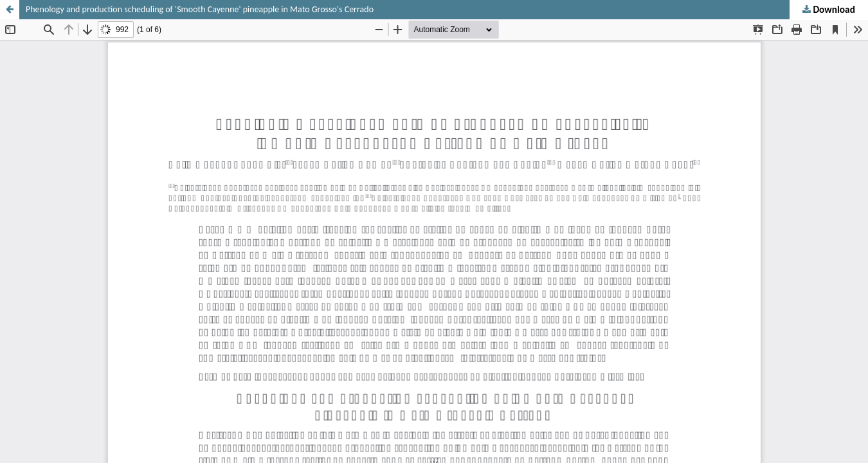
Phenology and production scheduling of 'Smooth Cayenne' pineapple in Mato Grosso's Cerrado (200, 9)
